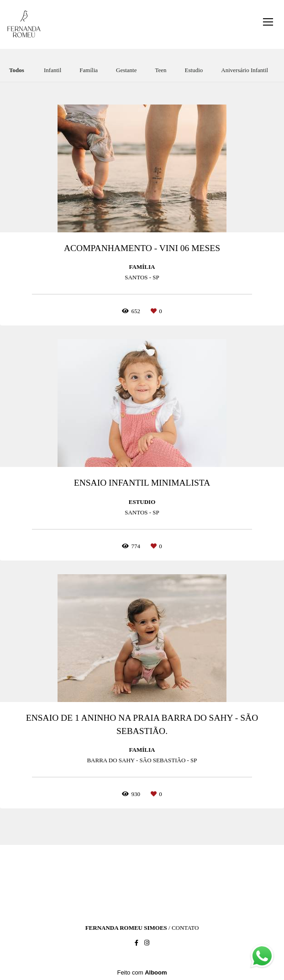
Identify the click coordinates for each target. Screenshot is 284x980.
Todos (17, 70)
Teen (161, 70)
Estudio (194, 70)
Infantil (53, 70)
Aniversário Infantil (245, 70)
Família (89, 70)
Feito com (142, 972)
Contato (185, 928)
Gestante (126, 70)
